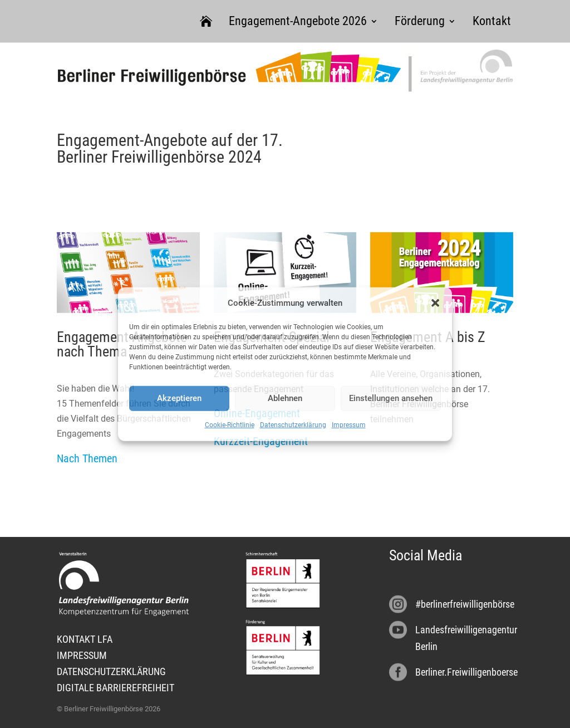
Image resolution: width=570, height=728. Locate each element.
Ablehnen (285, 398)
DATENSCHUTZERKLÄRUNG (111, 671)
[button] (435, 303)
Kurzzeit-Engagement (261, 441)
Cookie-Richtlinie (230, 425)
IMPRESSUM (82, 655)
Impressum (349, 425)
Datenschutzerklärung (293, 425)
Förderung (420, 21)
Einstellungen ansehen (391, 398)
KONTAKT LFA (85, 639)
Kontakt (492, 21)
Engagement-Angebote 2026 (298, 21)
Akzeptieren (179, 398)
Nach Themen (87, 458)
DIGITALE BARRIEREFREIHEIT (116, 688)
